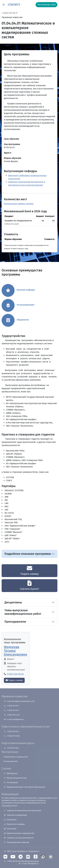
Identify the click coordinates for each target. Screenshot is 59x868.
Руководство (10, 820)
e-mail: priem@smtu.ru (14, 719)
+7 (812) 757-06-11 (11, 731)
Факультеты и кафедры (14, 824)
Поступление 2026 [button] (46, 5)
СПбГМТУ (14, 5)
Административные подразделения (19, 833)
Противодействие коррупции (16, 842)
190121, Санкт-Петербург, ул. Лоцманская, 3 (22, 851)
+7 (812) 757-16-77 (9, 13)
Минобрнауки (11, 773)
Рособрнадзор (11, 783)
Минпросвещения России (15, 778)
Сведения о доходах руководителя (19, 838)
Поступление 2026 (11, 761)
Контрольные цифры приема (19, 204)
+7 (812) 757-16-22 (11, 748)
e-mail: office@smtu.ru (29, 864)
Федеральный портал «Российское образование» (25, 787)
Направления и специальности (16, 757)
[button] (4, 5)
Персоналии (10, 829)
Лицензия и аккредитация (15, 815)
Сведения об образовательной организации (22, 811)
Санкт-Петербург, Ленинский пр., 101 (19, 701)
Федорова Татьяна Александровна (15, 651)
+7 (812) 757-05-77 (11, 710)
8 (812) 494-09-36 (15, 674)
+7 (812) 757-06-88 (12, 736)
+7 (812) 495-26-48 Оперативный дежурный (21, 861)
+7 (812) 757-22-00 (12, 715)
